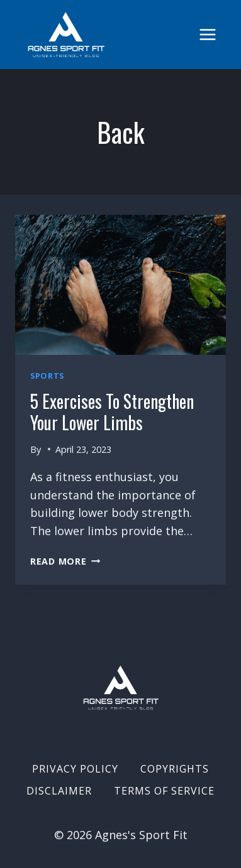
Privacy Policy (75, 769)
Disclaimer (59, 791)
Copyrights (175, 769)
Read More (65, 561)
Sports (47, 376)
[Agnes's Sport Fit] (66, 35)
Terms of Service (164, 791)
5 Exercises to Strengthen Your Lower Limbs (112, 412)
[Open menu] (207, 34)
